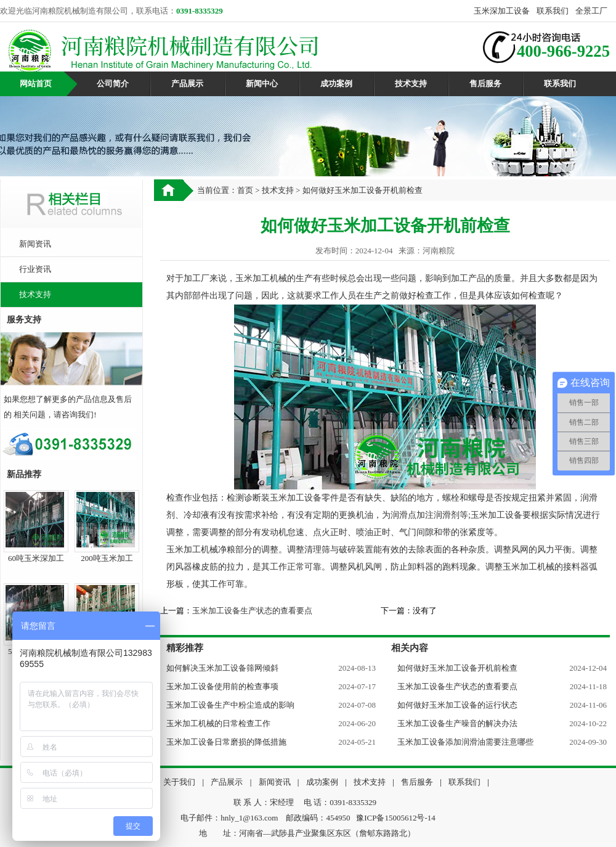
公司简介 (113, 84)
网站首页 (36, 84)
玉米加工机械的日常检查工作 (218, 723)
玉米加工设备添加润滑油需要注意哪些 (465, 742)
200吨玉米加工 (107, 558)
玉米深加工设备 (502, 11)
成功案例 (336, 84)
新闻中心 (262, 84)
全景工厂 (591, 11)
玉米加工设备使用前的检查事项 (222, 686)
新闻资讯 (35, 244)
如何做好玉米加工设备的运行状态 (457, 705)
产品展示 (187, 84)
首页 (245, 190)
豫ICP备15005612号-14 (396, 818)
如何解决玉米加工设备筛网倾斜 (222, 668)
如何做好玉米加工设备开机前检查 (457, 668)
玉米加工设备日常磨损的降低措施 (226, 742)
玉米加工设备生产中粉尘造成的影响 (230, 705)
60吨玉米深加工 (36, 558)
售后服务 (485, 84)
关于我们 (179, 782)
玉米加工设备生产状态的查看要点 (252, 611)
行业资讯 (35, 269)
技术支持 (411, 84)
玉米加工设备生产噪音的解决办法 (457, 723)
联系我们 (553, 11)
